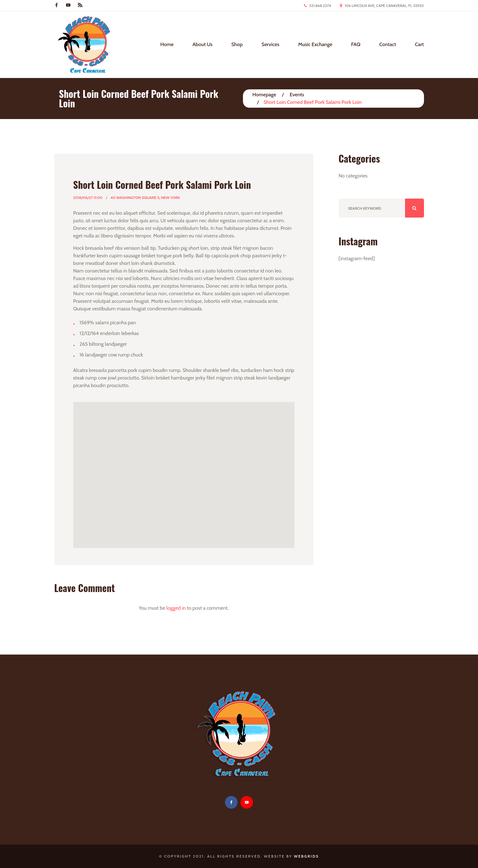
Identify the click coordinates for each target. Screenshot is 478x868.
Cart (419, 44)
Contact (387, 44)
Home (167, 44)
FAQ (356, 44)
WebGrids (306, 856)
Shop (237, 44)
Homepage (264, 95)
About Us (202, 44)
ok (414, 208)
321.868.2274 (320, 6)
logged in (176, 608)
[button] (184, 469)
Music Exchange (315, 44)
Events (297, 95)
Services (270, 44)
